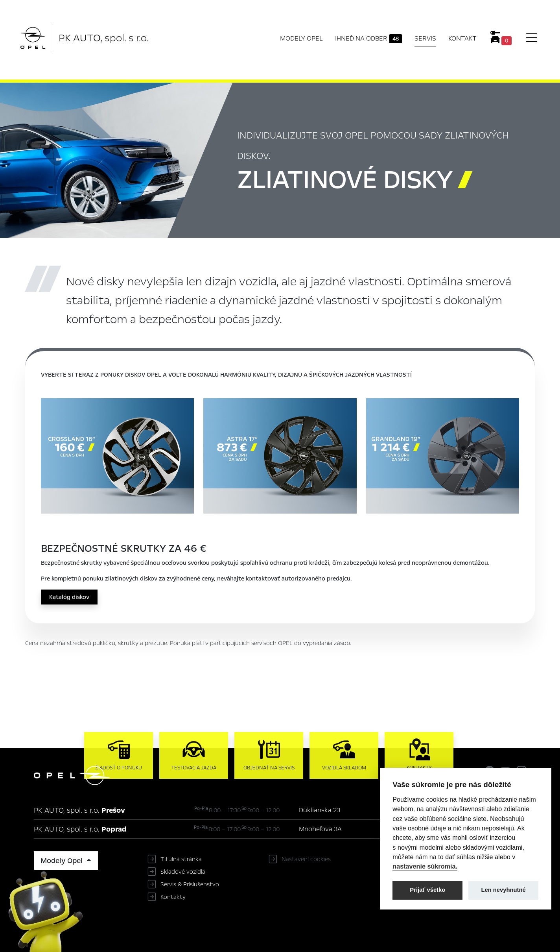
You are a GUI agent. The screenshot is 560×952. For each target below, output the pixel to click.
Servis (425, 38)
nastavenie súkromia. (425, 866)
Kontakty (173, 897)
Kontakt (462, 38)
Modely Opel (301, 38)
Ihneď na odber (369, 39)
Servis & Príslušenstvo (190, 884)
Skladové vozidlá (183, 872)
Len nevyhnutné (504, 890)
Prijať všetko (427, 890)
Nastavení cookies (306, 859)
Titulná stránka (181, 859)
